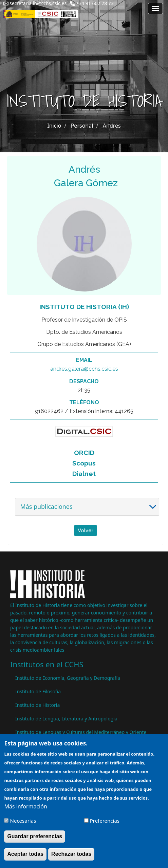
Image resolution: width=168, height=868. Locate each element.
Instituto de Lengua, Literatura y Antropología (66, 719)
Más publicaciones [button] (46, 506)
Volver (86, 530)
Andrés (112, 126)
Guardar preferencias (35, 842)
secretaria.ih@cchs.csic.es (38, 3)
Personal (82, 126)
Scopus (84, 463)
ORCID (84, 453)
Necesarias (23, 826)
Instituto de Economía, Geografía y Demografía (68, 678)
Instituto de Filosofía (38, 691)
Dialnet (84, 474)
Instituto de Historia (38, 705)
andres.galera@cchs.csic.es (84, 369)
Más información (25, 812)
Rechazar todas (71, 859)
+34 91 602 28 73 (95, 3)
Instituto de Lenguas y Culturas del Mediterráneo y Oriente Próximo (81, 735)
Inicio (54, 126)
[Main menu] (155, 8)
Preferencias (105, 826)
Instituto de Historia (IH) (84, 307)
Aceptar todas (25, 859)
